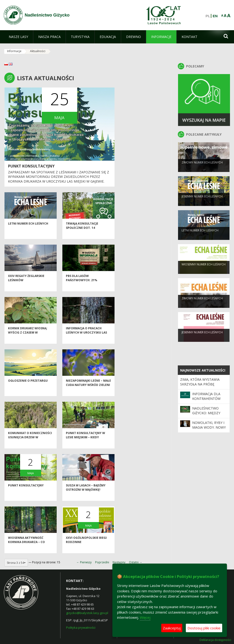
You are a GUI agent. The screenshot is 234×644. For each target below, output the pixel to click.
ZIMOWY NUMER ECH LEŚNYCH (202, 169)
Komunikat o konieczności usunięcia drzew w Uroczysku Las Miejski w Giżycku (30, 447)
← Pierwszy (84, 562)
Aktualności (38, 51)
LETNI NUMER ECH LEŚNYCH (28, 231)
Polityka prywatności (81, 627)
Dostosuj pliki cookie (204, 628)
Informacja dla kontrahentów (206, 396)
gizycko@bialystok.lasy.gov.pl (87, 613)
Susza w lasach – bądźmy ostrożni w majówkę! (86, 495)
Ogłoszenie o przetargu (28, 388)
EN (215, 16)
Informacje (14, 51)
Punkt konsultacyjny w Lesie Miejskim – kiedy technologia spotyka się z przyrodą (87, 447)
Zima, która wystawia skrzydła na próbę (200, 382)
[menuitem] (18, 37)
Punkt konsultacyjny (31, 166)
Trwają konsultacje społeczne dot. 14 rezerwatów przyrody (85, 235)
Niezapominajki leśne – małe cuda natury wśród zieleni (88, 390)
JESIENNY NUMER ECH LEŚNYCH (202, 203)
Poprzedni (102, 562)
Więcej (145, 617)
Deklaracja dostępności (215, 640)
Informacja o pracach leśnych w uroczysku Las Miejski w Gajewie (86, 340)
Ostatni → (136, 562)
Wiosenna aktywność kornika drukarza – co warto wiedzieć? (26, 549)
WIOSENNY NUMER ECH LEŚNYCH (204, 271)
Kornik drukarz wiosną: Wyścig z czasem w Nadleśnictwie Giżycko (28, 340)
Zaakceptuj (172, 628)
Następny (119, 562)
